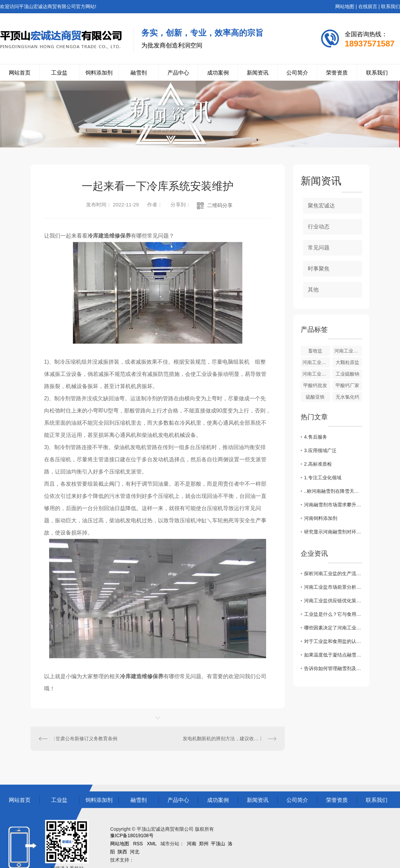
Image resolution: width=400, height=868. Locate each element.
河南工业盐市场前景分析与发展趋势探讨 (333, 587)
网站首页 (20, 73)
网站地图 (345, 6)
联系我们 (391, 6)
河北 (135, 852)
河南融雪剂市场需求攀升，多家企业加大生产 (333, 505)
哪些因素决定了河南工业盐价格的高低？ (333, 628)
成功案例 (218, 73)
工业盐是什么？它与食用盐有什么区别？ (333, 614)
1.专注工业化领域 (323, 478)
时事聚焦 (319, 269)
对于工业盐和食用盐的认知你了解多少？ (333, 641)
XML (152, 844)
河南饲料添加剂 (321, 518)
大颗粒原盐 (347, 362)
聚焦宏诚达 (321, 206)
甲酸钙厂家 (347, 385)
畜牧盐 (315, 351)
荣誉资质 (337, 73)
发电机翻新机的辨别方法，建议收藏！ (223, 739)
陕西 (122, 852)
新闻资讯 (258, 73)
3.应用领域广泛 (320, 450)
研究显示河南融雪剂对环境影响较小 (333, 532)
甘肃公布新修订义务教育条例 (86, 739)
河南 (192, 844)
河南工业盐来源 (348, 351)
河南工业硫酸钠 (316, 374)
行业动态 (319, 227)
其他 (313, 290)
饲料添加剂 (99, 73)
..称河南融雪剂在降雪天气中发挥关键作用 (333, 491)
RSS (138, 844)
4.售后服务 (316, 437)
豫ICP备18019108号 (132, 835)
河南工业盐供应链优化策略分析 (333, 601)
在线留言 (368, 6)
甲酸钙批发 (315, 385)
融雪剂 (139, 73)
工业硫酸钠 (347, 374)
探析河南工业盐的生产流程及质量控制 (333, 573)
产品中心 (178, 73)
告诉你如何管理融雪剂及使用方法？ (333, 668)
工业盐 (59, 73)
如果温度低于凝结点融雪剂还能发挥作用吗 (333, 655)
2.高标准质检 (318, 464)
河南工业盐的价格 (316, 362)
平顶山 (218, 844)
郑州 (204, 844)
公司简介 (297, 73)
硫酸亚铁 (315, 397)
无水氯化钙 (347, 397)
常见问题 (319, 248)
